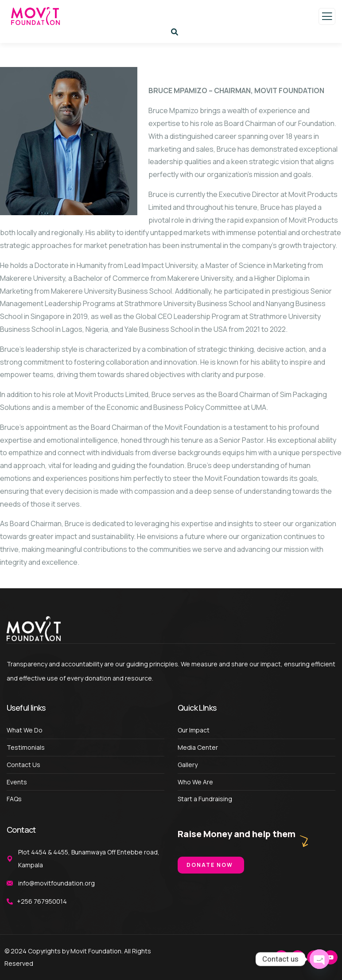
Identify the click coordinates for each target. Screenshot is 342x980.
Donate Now (210, 865)
